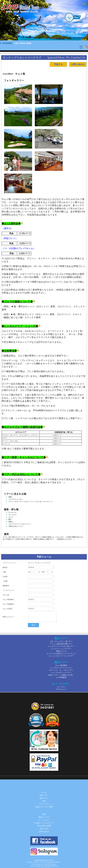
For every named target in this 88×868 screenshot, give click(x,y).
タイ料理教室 (61, 677)
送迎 (44, 801)
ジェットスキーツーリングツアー (61, 656)
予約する (58, 64)
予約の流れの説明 (44, 826)
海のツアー (44, 795)
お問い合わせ (77, 64)
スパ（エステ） (44, 820)
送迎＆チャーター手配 (44, 807)
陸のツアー (44, 798)
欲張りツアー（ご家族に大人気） (61, 675)
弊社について (44, 817)
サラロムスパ (61, 689)
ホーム (44, 792)
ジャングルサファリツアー (61, 673)
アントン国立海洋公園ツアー (61, 644)
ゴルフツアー (44, 804)
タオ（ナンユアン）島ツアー (61, 641)
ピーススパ (61, 687)
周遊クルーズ (61, 651)
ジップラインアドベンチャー (61, 668)
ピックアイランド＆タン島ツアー (61, 646)
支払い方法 (44, 829)
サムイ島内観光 (61, 665)
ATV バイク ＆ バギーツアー (61, 670)
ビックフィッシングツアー (61, 649)
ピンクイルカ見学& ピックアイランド (61, 653)
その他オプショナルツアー (44, 823)
